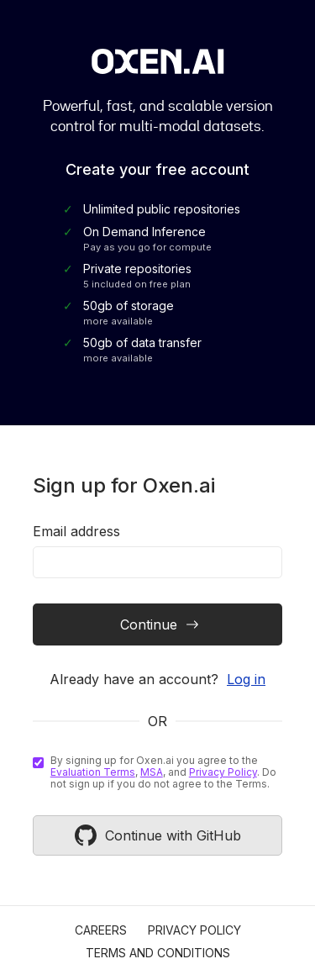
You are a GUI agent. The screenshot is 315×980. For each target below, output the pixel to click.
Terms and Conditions (158, 953)
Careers (101, 930)
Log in (246, 679)
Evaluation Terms (93, 772)
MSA (152, 772)
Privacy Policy (223, 772)
